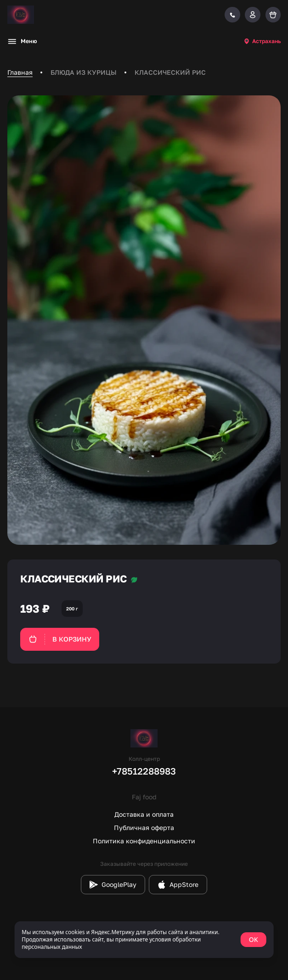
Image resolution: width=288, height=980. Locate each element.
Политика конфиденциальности (144, 841)
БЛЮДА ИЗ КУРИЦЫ (84, 72)
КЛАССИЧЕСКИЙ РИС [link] (170, 72)
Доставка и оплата (144, 814)
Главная (20, 72)
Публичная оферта (144, 828)
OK (254, 939)
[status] (144, 940)
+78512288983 (144, 771)
